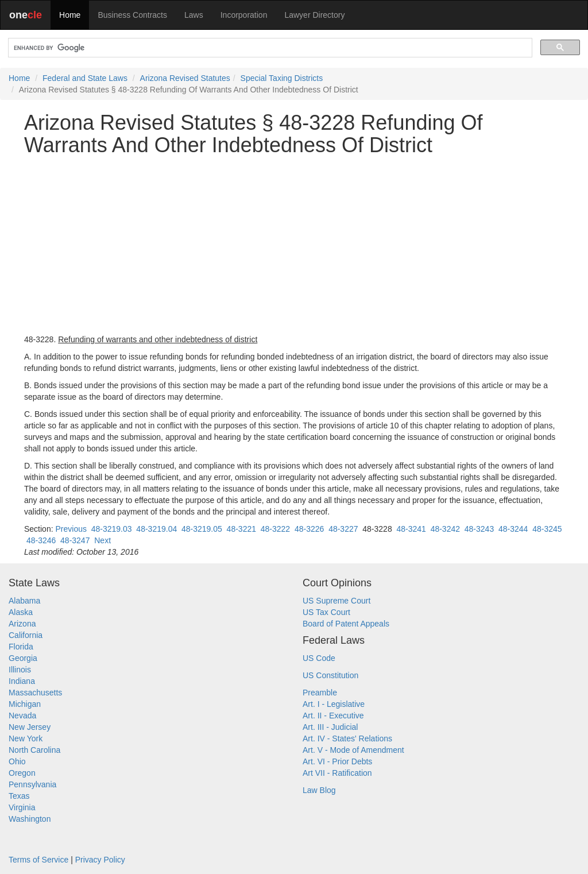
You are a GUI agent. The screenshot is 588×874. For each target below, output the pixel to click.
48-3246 (41, 540)
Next (102, 540)
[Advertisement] (294, 245)
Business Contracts (132, 15)
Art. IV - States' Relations (347, 738)
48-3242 (445, 529)
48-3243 (479, 529)
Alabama (24, 601)
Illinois (20, 670)
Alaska (21, 612)
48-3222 (275, 529)
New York (26, 738)
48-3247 (75, 540)
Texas (19, 796)
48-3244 (513, 529)
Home (70, 15)
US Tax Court (326, 612)
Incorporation (244, 15)
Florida (21, 647)
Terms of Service (38, 860)
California (26, 635)
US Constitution (330, 675)
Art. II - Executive (333, 716)
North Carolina (34, 750)
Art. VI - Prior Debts (337, 761)
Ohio (17, 761)
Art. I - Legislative (334, 704)
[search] (269, 48)
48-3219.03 (112, 529)
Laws (194, 15)
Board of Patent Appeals (346, 624)
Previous (71, 529)
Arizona (22, 624)
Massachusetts (35, 693)
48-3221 (241, 529)
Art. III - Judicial (330, 727)
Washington (30, 819)
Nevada (22, 716)
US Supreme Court (336, 601)
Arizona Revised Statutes (185, 78)
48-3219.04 (156, 529)
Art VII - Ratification (337, 773)
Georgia (23, 658)
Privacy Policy (100, 860)
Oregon (22, 773)
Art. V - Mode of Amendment (353, 750)
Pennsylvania (32, 784)
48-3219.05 (202, 529)
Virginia (22, 807)
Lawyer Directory (314, 15)
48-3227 (343, 529)
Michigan (25, 704)
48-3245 (547, 529)
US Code (319, 658)
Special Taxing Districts (282, 78)
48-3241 (411, 529)
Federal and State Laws (85, 78)
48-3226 (309, 529)
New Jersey (30, 727)
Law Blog (319, 790)
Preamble (320, 693)
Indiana (22, 681)
